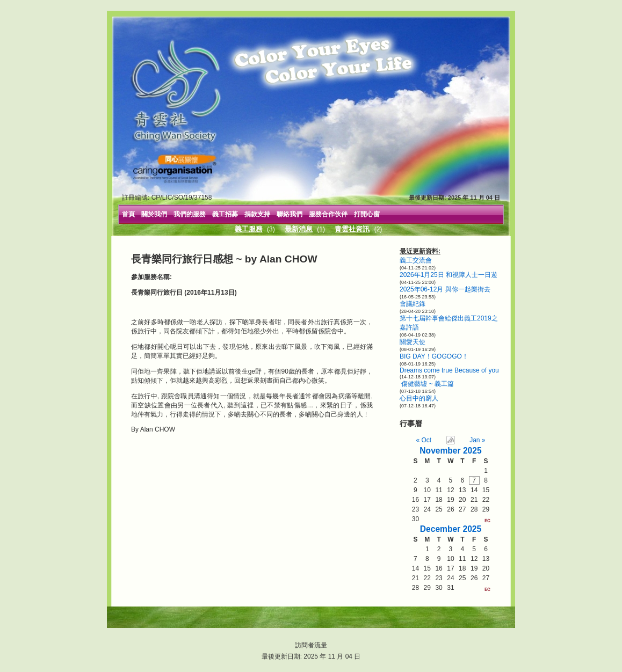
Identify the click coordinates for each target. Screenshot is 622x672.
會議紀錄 (413, 304)
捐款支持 (257, 214)
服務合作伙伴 (328, 214)
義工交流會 (416, 260)
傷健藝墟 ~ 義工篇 (427, 384)
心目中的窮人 (419, 398)
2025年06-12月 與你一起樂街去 (445, 289)
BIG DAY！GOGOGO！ (434, 356)
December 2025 (451, 529)
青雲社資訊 (352, 229)
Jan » (477, 440)
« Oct (424, 440)
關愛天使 (413, 342)
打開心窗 (367, 214)
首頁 (128, 214)
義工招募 (225, 214)
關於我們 (154, 214)
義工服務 (249, 229)
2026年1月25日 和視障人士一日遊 (449, 275)
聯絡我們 (290, 214)
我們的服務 (190, 214)
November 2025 (450, 451)
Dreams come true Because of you (449, 370)
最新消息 (299, 229)
